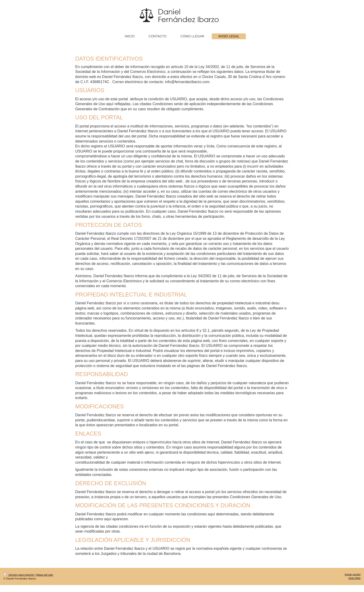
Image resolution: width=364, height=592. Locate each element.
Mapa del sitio (45, 575)
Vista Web (354, 578)
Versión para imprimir (19, 575)
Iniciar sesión (353, 574)
